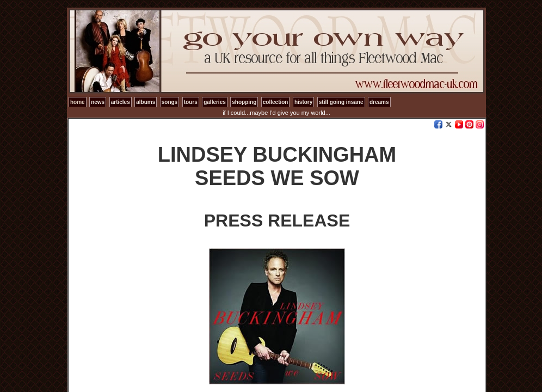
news (98, 102)
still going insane (341, 102)
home (78, 102)
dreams (379, 102)
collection (276, 102)
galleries (215, 102)
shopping (244, 102)
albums (146, 102)
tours (191, 102)
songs (170, 102)
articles (121, 102)
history (303, 102)
